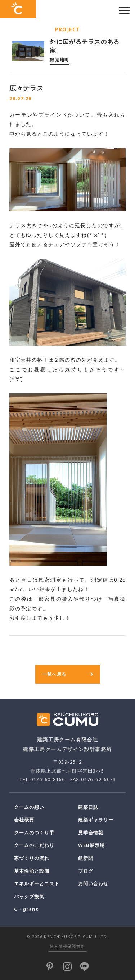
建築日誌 (88, 807)
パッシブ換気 (29, 896)
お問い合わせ (93, 883)
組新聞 (86, 858)
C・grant (26, 909)
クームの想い (29, 807)
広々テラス (26, 88)
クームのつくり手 (34, 833)
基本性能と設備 (32, 871)
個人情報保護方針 (67, 946)
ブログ (86, 871)
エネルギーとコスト (37, 883)
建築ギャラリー (96, 820)
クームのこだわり (34, 845)
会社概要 (24, 820)
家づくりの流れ (32, 858)
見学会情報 (91, 833)
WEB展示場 (91, 845)
